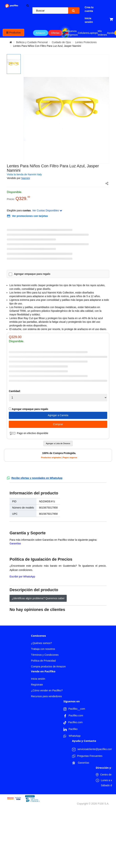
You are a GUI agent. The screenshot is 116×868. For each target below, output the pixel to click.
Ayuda (111, 33)
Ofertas (55, 33)
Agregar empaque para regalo (32, 274)
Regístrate (37, 685)
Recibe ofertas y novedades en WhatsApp (37, 478)
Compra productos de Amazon (48, 666)
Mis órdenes (103, 33)
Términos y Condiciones (45, 655)
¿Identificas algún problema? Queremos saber (38, 598)
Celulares (83, 33)
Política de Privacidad (43, 661)
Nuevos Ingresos (73, 33)
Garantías (15, 543)
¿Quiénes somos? (41, 643)
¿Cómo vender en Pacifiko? (47, 690)
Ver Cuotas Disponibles (47, 210)
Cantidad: (15, 391)
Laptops (93, 33)
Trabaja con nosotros (43, 649)
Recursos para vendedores (46, 696)
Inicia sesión (38, 679)
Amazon (41, 33)
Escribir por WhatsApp (22, 577)
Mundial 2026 (67, 33)
